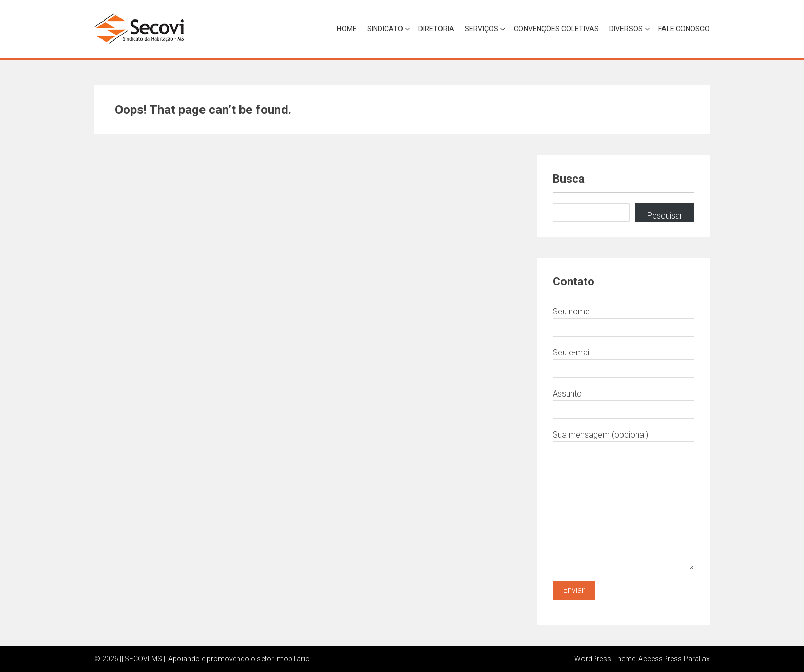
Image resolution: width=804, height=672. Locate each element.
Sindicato (385, 29)
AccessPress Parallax (674, 659)
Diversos (626, 29)
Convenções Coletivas (556, 29)
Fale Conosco (684, 29)
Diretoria (436, 29)
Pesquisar (665, 216)
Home (347, 29)
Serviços (481, 29)
